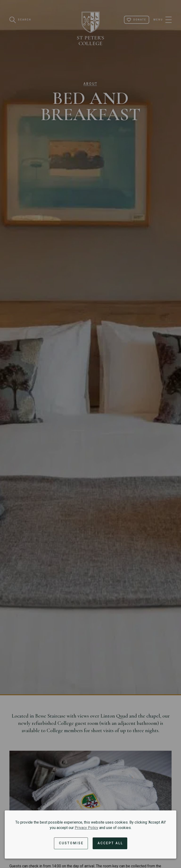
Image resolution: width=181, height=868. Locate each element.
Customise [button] (71, 843)
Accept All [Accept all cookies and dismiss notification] (110, 843)
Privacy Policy (86, 828)
